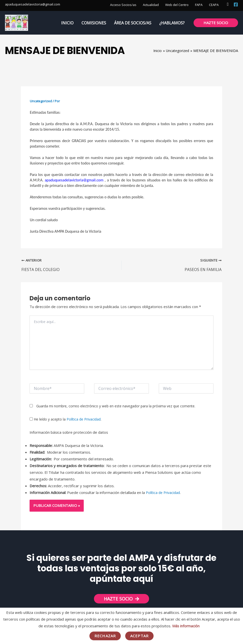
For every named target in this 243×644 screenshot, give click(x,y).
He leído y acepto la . (65, 420)
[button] (228, 4)
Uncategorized (41, 101)
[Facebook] (236, 4)
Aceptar (139, 636)
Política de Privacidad (84, 420)
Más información (186, 626)
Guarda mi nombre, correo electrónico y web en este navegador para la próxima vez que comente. (116, 406)
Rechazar (105, 636)
